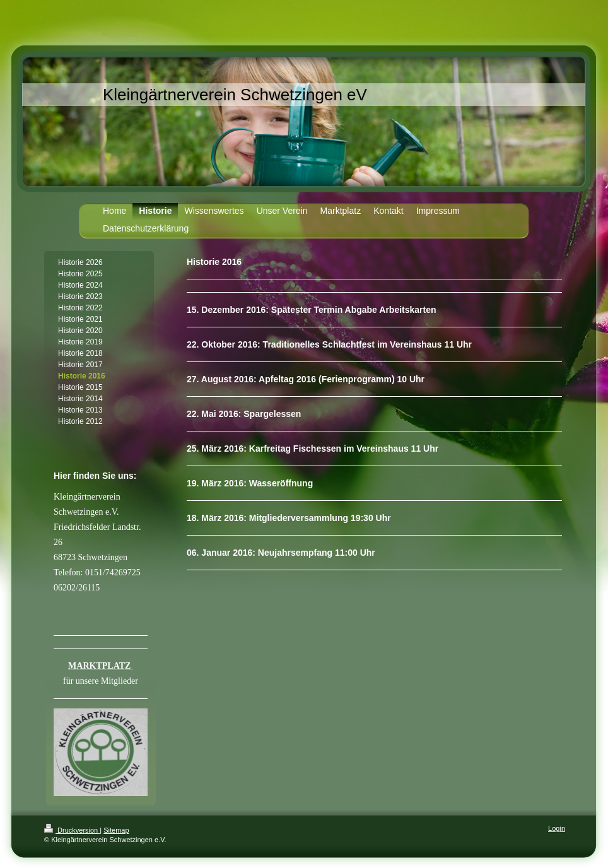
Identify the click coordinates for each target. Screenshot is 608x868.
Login (557, 828)
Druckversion (72, 830)
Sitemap (116, 830)
